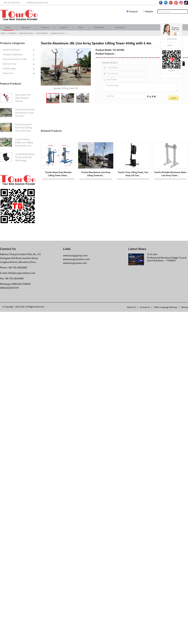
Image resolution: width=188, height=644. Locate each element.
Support (64, 27)
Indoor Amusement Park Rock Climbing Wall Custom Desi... (24, 128)
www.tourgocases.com (75, 595)
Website (149, 11)
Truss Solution (42, 33)
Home (8, 27)
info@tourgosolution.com (21, 605)
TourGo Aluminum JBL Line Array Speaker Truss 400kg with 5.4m (116, 130)
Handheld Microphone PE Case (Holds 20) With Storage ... (25, 157)
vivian (170, 45)
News (81, 27)
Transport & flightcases (13, 54)
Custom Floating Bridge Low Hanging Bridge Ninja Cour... (24, 142)
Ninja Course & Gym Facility (15, 59)
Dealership (99, 27)
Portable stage (9, 68)
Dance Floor (8, 73)
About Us (26, 27)
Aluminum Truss (26, 33)
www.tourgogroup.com (75, 588)
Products (133, 11)
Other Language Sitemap (166, 639)
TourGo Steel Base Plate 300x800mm (69, 494)
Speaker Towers (58, 33)
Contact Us (120, 27)
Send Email (172, 39)
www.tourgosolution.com (76, 591)
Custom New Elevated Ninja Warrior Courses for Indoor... (25, 113)
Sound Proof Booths (12, 50)
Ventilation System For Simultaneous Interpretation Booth (74, 498)
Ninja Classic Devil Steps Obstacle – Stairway (23, 98)
